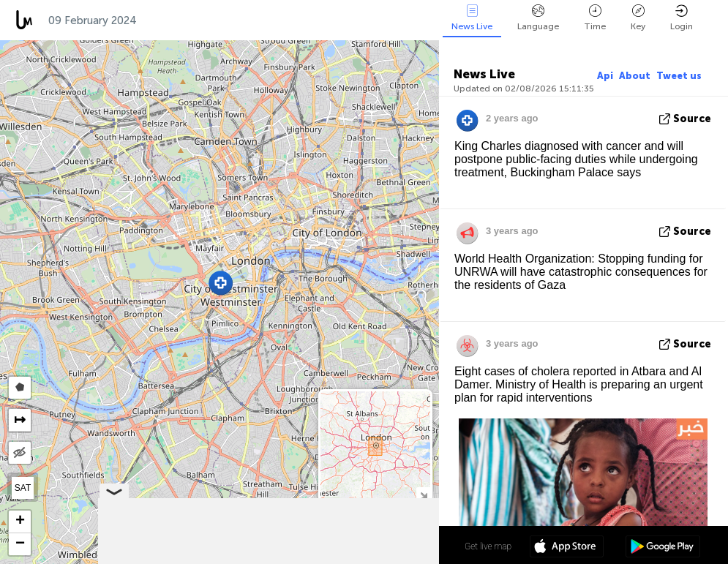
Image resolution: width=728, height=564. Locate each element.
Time (595, 18)
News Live (472, 18)
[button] (221, 283)
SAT (23, 488)
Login (682, 18)
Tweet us (679, 76)
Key (638, 18)
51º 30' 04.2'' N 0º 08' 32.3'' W (383, 546)
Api (605, 76)
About (635, 76)
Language (538, 18)
